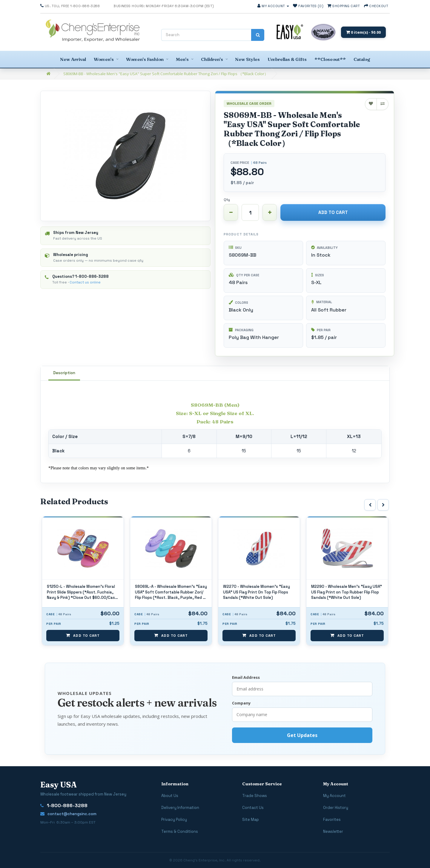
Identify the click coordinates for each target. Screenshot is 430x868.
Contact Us (253, 808)
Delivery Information (180, 808)
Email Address (246, 677)
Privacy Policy (174, 820)
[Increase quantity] (270, 212)
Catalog (362, 59)
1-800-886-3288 (92, 276)
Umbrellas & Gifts (287, 59)
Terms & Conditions (180, 831)
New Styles (247, 59)
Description (64, 373)
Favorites (332, 820)
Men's (182, 59)
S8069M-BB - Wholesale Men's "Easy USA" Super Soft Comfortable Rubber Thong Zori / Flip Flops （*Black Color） (166, 74)
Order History (336, 808)
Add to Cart (333, 212)
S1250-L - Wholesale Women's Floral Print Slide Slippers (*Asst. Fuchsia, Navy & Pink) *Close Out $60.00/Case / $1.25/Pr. (170, 592)
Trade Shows (255, 796)
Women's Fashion (145, 59)
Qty (227, 200)
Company (241, 703)
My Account (334, 796)
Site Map (251, 820)
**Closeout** (330, 59)
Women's (104, 59)
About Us (170, 796)
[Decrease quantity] (231, 212)
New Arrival (73, 59)
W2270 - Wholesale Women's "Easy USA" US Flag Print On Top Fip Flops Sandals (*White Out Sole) (345, 592)
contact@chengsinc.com (68, 814)
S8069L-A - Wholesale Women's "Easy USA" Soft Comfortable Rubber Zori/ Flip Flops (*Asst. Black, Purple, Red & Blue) (259, 592)
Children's (212, 59)
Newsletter (333, 831)
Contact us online (85, 282)
